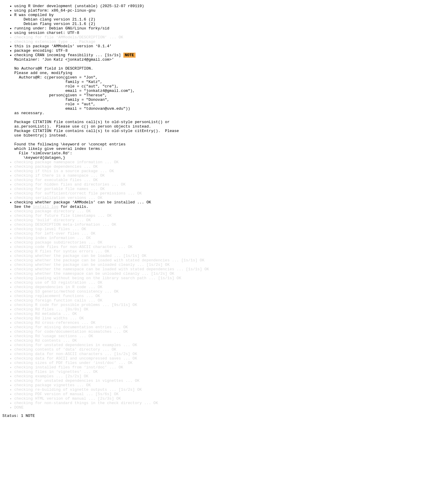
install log (45, 247)
